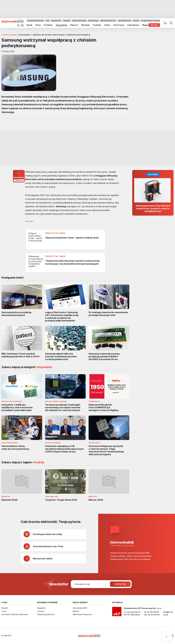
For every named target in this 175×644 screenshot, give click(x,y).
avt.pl (166, 615)
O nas (4, 611)
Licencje (41, 611)
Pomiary (136, 21)
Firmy (38, 25)
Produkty (48, 25)
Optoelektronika (125, 21)
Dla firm (154, 25)
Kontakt (5, 608)
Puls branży (119, 25)
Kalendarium (133, 25)
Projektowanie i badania (151, 21)
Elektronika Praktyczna (82, 614)
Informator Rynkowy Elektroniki (15, 614)
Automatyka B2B (80, 608)
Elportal (76, 611)
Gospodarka (61, 25)
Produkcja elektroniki (35, 21)
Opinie (107, 25)
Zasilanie (67, 21)
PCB (47, 21)
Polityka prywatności (46, 614)
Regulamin (41, 608)
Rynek (29, 25)
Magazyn (146, 25)
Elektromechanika (79, 21)
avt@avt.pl (168, 612)
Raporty (74, 25)
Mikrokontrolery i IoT (108, 21)
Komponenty (56, 21)
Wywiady (85, 25)
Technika (97, 25)
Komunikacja (93, 21)
